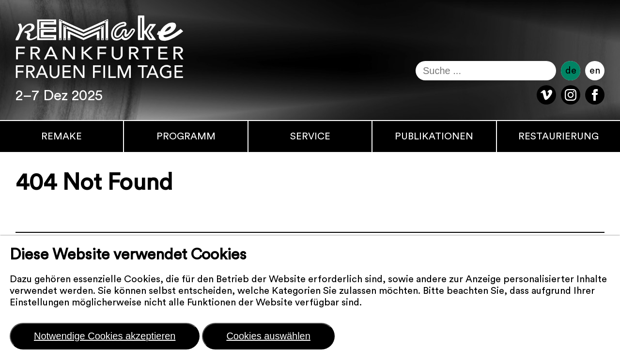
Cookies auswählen (268, 336)
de (571, 71)
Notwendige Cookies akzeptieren (105, 336)
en (595, 71)
